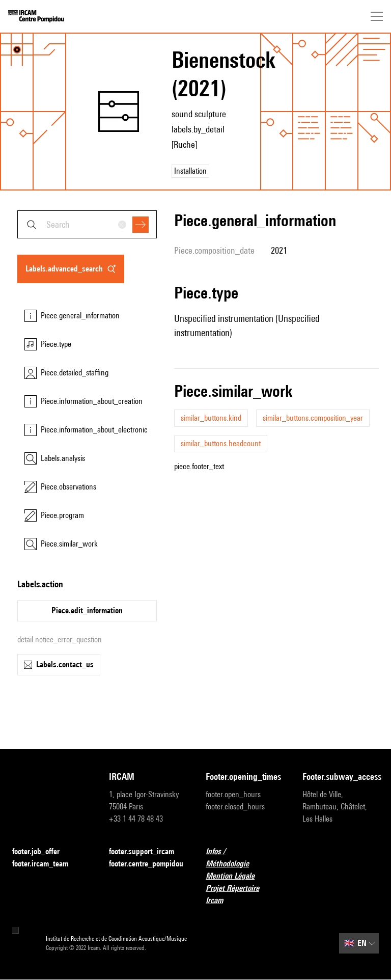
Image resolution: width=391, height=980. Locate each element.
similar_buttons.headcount (221, 443)
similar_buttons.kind (211, 418)
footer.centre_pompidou (146, 864)
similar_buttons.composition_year (313, 418)
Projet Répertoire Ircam (244, 894)
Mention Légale (236, 876)
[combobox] (87, 224)
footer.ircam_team (46, 864)
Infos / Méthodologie (244, 857)
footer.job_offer (42, 852)
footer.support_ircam (147, 852)
